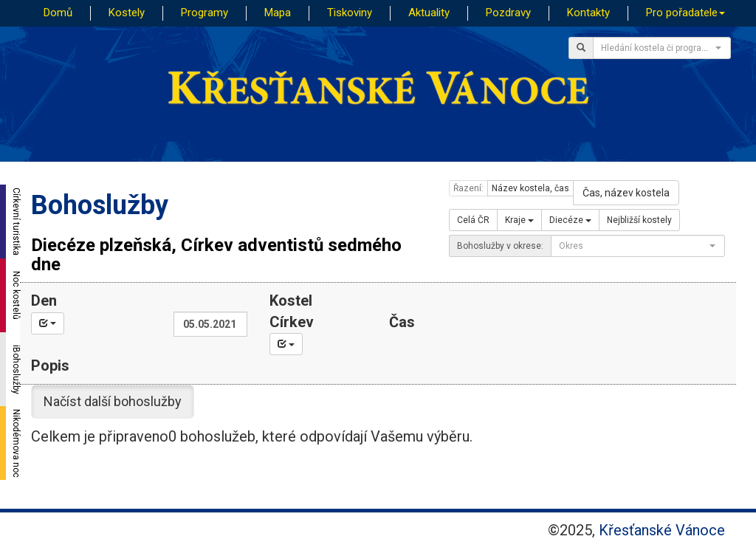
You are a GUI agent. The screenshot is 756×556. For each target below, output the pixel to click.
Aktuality (429, 13)
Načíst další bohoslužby (113, 401)
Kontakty (588, 13)
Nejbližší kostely (639, 220)
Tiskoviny (350, 13)
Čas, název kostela (626, 193)
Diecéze (570, 220)
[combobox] (662, 48)
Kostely (127, 13)
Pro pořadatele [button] (685, 13)
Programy (205, 13)
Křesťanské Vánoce (662, 530)
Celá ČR (473, 220)
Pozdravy (508, 13)
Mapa (278, 13)
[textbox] (657, 48)
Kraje (519, 220)
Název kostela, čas (530, 188)
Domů (58, 13)
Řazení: (468, 188)
